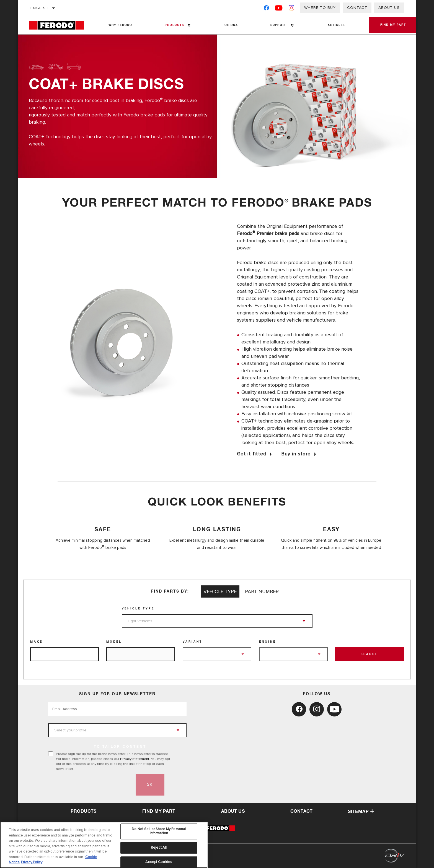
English (40, 8)
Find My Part (393, 25)
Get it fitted (252, 454)
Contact (357, 8)
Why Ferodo (120, 25)
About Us (389, 8)
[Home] (60, 25)
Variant (193, 642)
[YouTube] (279, 9)
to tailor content (120, 747)
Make (36, 642)
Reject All (159, 848)
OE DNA (231, 25)
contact (302, 811)
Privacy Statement (135, 759)
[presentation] (90, 785)
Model (114, 642)
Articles (336, 25)
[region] (104, 845)
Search (370, 654)
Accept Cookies (159, 862)
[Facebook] (266, 9)
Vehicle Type (138, 609)
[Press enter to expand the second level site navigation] (189, 25)
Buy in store (296, 454)
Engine (268, 642)
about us (233, 811)
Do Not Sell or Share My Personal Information (159, 831)
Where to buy (320, 8)
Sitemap (361, 812)
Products (174, 25)
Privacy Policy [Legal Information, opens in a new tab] (32, 862)
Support (279, 25)
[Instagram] (292, 9)
